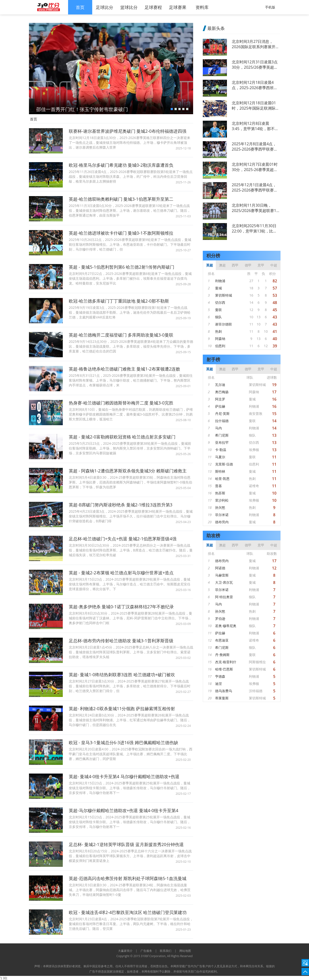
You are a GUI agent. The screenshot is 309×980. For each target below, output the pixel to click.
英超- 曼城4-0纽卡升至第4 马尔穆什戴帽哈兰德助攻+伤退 (124, 776)
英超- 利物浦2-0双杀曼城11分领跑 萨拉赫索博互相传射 (122, 709)
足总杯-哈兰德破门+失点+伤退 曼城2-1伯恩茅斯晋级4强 (123, 539)
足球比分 (105, 7)
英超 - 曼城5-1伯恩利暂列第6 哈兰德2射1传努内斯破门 (122, 267)
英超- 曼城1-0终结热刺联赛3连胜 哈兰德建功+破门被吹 (122, 675)
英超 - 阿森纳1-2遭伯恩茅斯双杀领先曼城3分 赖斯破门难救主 (128, 471)
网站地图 (185, 951)
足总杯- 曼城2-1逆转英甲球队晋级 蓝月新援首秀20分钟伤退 (126, 844)
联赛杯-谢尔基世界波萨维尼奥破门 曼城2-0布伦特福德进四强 (128, 131)
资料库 (202, 7)
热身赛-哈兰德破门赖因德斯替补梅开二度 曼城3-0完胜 (121, 403)
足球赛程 (153, 7)
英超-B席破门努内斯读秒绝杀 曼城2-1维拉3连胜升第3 (121, 505)
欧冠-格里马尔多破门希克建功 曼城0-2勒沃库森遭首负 (121, 165)
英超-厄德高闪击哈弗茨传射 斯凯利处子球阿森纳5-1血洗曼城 (128, 878)
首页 (80, 7)
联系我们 (166, 951)
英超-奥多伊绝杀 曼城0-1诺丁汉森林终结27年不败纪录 (121, 607)
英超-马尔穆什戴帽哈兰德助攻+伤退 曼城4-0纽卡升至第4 (123, 810)
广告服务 (146, 951)
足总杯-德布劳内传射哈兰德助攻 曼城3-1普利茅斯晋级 (121, 641)
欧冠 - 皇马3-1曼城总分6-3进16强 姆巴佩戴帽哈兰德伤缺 (123, 742)
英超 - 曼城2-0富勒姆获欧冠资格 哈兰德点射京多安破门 (122, 437)
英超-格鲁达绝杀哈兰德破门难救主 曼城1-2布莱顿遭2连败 (124, 369)
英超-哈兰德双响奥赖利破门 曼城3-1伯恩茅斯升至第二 (121, 199)
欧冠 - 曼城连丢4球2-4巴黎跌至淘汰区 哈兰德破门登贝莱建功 (128, 912)
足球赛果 (178, 7)
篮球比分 (129, 7)
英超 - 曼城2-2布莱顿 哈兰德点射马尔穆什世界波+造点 (121, 573)
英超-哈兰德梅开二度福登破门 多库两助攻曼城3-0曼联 (121, 335)
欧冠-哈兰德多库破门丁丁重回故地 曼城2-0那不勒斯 (119, 301)
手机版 (270, 7)
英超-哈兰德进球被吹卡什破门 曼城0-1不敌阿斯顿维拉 (121, 233)
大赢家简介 (125, 951)
